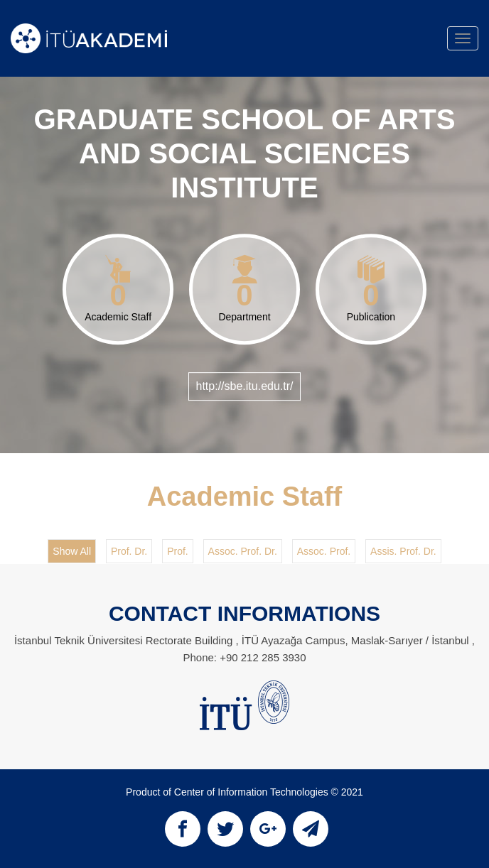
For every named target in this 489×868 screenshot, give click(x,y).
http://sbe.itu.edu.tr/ (245, 386)
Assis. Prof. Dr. (403, 551)
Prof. (178, 551)
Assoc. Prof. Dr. (243, 551)
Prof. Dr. (129, 551)
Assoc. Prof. (324, 551)
